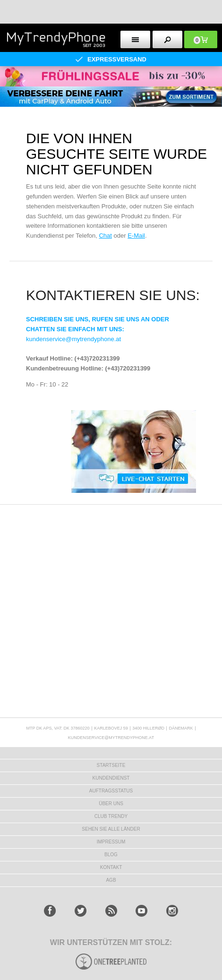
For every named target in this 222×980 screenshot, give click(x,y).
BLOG (111, 855)
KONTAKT (111, 867)
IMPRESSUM (111, 842)
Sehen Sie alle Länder (111, 829)
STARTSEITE (111, 765)
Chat (105, 236)
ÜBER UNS (111, 804)
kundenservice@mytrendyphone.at (73, 339)
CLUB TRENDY (111, 816)
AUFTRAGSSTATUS (111, 791)
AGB (111, 880)
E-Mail (136, 236)
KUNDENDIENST (111, 778)
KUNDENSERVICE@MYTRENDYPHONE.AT (111, 738)
